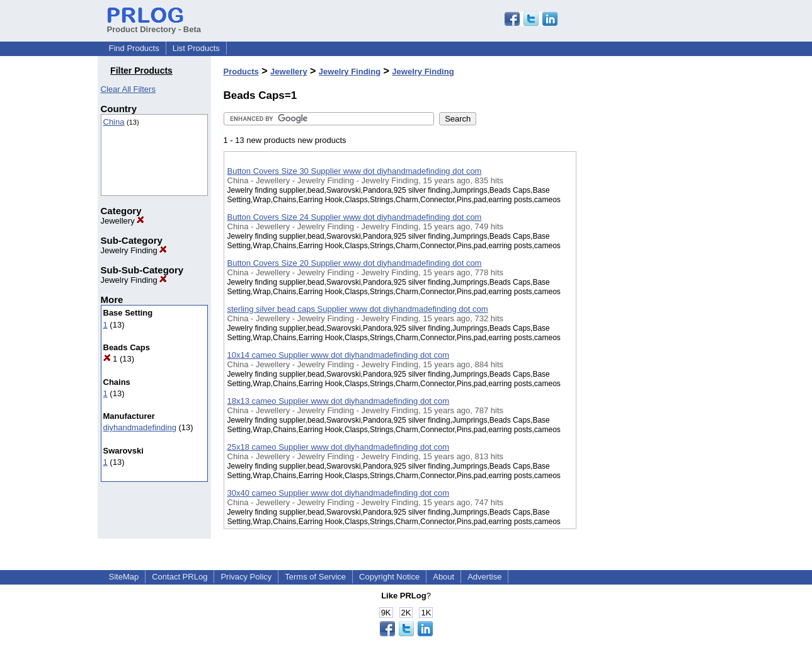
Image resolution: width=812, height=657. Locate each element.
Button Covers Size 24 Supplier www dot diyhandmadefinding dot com (355, 217)
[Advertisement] (639, 327)
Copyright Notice (389, 577)
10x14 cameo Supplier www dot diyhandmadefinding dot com (339, 355)
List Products (196, 48)
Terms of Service (315, 577)
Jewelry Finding (134, 250)
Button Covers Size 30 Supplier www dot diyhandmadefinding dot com (355, 171)
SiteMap (124, 577)
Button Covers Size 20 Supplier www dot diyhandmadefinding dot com (355, 263)
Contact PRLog (180, 577)
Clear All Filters (128, 89)
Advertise (484, 577)
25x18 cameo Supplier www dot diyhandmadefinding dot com (339, 447)
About (443, 577)
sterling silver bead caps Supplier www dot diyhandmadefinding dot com (358, 309)
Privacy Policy (246, 577)
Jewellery (123, 221)
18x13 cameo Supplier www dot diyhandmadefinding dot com (339, 401)
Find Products (134, 48)
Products (241, 71)
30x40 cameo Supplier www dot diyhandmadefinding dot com (339, 493)
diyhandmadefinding (140, 427)
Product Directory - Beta (154, 25)
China (114, 122)
